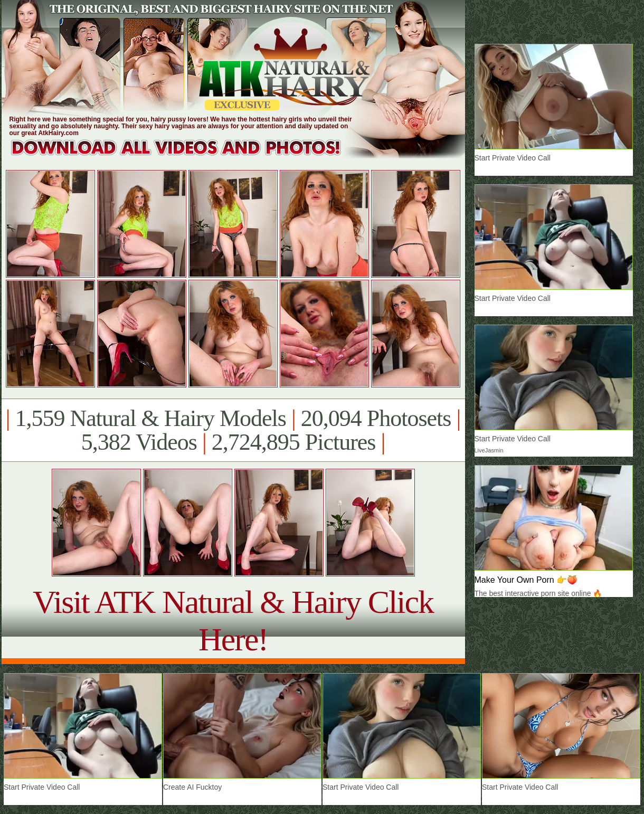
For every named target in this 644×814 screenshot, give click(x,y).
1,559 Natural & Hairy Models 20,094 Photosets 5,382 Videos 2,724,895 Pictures (233, 430)
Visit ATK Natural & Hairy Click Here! (233, 621)
